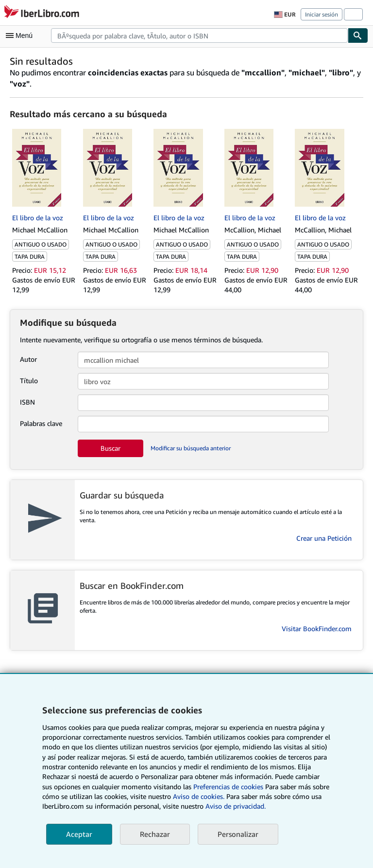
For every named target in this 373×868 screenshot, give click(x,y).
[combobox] (199, 35)
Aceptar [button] (79, 834)
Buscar (110, 448)
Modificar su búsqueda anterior (191, 448)
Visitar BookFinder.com (317, 629)
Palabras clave (41, 423)
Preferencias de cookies (228, 787)
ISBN (27, 402)
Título (29, 381)
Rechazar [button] (155, 834)
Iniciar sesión (322, 14)
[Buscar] (358, 35)
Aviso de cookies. (199, 796)
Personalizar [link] (238, 834)
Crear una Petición (324, 538)
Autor (28, 359)
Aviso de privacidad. (236, 806)
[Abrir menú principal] (21, 35)
